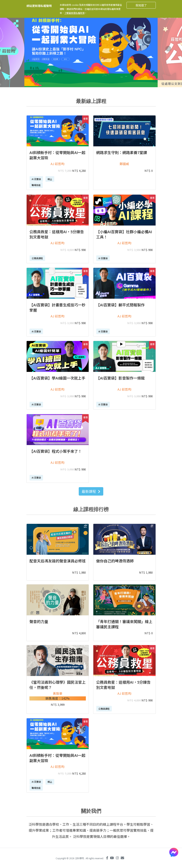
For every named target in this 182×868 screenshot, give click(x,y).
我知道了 (141, 5)
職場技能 (36, 185)
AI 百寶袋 (36, 179)
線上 (50, 179)
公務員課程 (37, 258)
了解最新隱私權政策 (74, 13)
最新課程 (91, 491)
